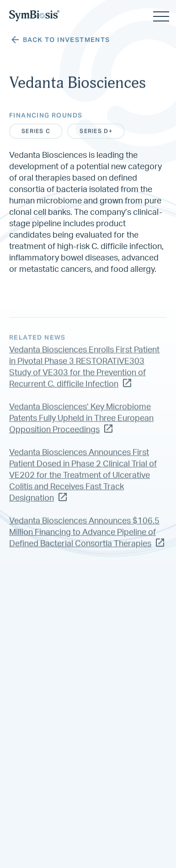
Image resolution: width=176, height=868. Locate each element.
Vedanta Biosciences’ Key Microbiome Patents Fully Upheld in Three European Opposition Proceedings (81, 424)
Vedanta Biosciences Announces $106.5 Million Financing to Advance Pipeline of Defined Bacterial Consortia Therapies (87, 538)
